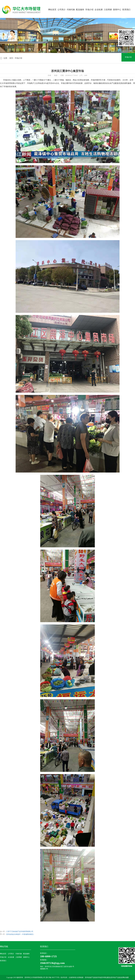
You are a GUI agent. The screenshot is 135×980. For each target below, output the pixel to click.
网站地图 (126, 977)
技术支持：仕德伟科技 (69, 977)
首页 (11, 58)
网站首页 (52, 10)
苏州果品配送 (106, 977)
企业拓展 (99, 10)
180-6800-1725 (48, 956)
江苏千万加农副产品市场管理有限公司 (20, 931)
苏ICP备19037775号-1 (53, 977)
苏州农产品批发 (116, 977)
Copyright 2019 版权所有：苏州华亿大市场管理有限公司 (26, 977)
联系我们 (126, 10)
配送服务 (80, 10)
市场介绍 (89, 10)
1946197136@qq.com (52, 963)
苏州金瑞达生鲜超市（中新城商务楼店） (21, 934)
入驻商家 (108, 10)
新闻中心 (117, 10)
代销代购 (71, 10)
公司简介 (62, 10)
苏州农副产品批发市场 (93, 977)
